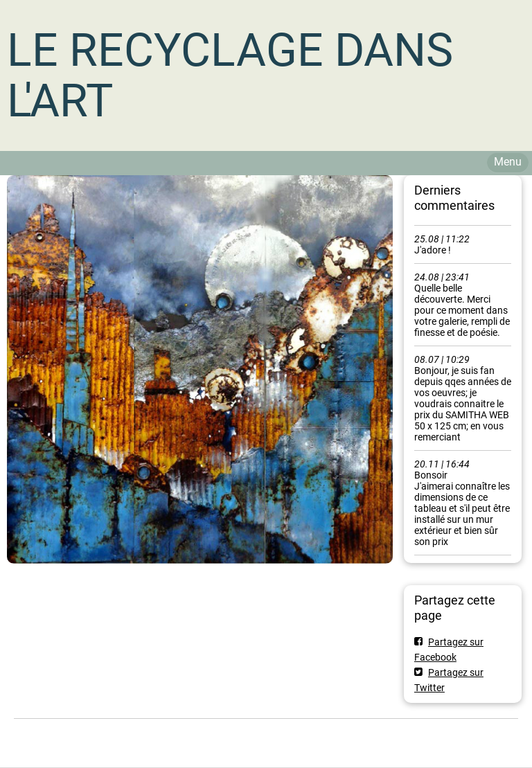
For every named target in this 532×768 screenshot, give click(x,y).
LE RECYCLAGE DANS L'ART (230, 75)
